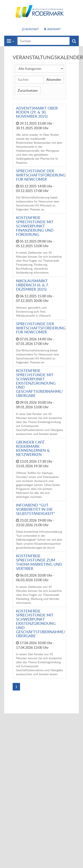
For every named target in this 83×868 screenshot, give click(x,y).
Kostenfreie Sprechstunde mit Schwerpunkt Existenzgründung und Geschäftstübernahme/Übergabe (41, 623)
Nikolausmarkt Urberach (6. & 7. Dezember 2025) (32, 285)
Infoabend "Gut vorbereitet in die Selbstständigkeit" (35, 509)
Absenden (54, 80)
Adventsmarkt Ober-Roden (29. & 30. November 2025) (37, 112)
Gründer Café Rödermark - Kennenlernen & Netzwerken (33, 448)
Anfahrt (54, 29)
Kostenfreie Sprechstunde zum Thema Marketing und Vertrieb (39, 562)
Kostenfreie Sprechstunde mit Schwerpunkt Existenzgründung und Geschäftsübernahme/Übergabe (39, 383)
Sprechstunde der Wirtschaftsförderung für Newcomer (41, 175)
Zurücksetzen (28, 90)
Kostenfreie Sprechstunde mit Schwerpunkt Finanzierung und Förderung (35, 226)
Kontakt (32, 29)
